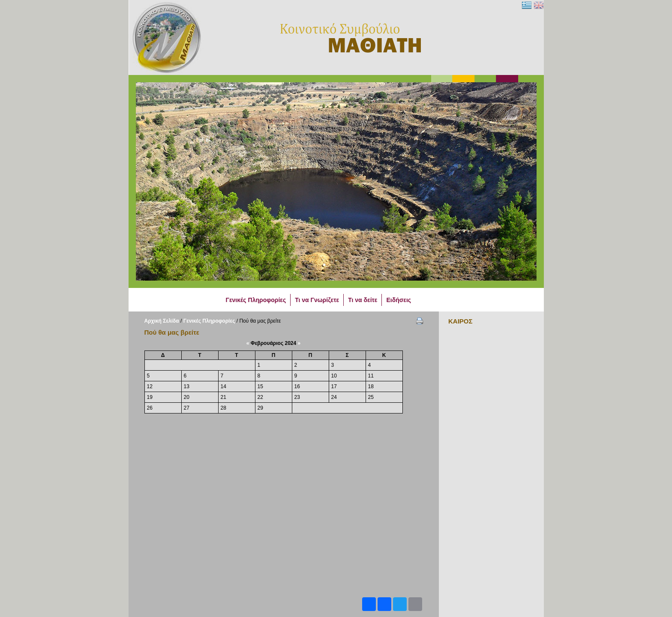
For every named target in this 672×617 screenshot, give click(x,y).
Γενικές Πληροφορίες (209, 321)
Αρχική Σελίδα (162, 321)
